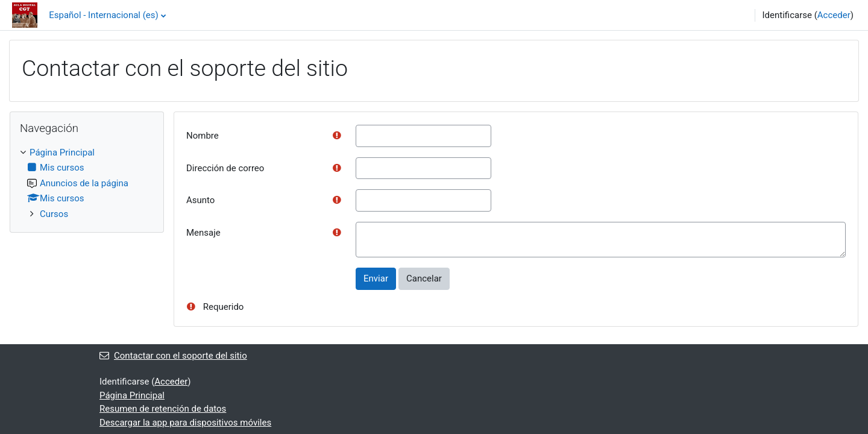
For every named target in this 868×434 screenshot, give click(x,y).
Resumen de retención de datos (163, 409)
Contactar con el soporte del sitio (173, 356)
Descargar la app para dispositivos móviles (185, 423)
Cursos (54, 214)
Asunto (200, 200)
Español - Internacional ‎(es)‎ (104, 15)
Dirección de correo (225, 168)
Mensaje (203, 233)
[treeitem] (87, 184)
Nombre (203, 136)
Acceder (834, 15)
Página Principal (62, 153)
